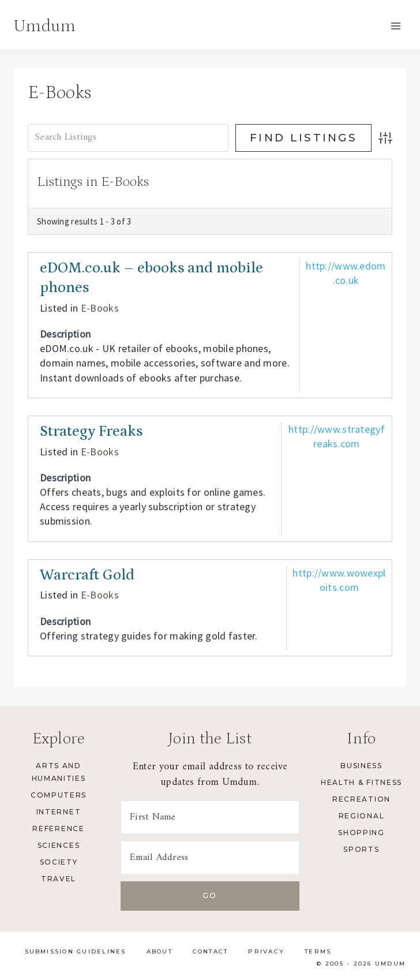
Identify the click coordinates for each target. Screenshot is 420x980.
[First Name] (210, 817)
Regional (361, 816)
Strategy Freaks (91, 431)
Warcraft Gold (87, 575)
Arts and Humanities (59, 772)
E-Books (100, 308)
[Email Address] (210, 858)
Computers (59, 795)
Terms (318, 951)
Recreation (361, 799)
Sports (361, 849)
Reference (58, 828)
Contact (211, 951)
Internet (59, 812)
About (160, 951)
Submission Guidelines (76, 951)
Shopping (361, 833)
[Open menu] (395, 26)
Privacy (266, 951)
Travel (59, 879)
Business (361, 766)
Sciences (59, 845)
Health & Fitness (361, 782)
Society (59, 862)
